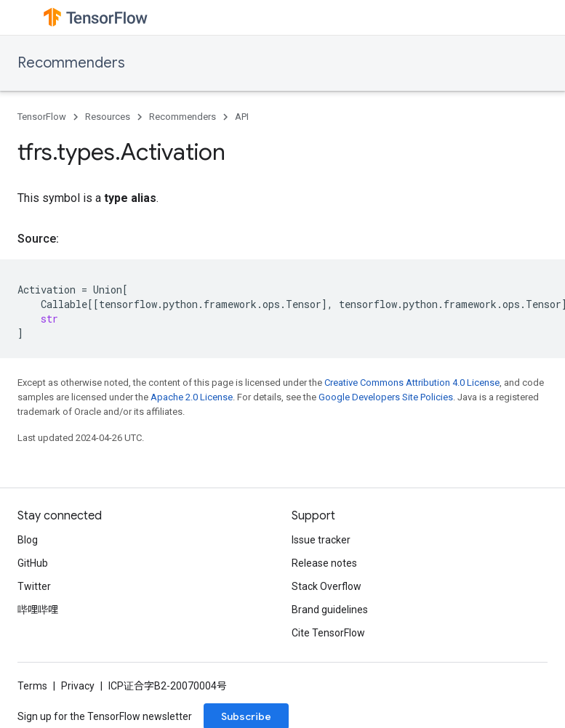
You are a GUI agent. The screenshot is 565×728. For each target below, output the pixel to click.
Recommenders (71, 63)
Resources (108, 117)
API (242, 117)
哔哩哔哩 (38, 610)
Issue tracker (321, 540)
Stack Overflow (326, 586)
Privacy (78, 686)
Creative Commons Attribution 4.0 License (412, 383)
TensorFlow (42, 117)
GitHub (33, 563)
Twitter (34, 586)
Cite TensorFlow (328, 633)
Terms (32, 686)
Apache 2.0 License (192, 397)
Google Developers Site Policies (386, 397)
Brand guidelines (330, 610)
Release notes (324, 563)
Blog (28, 540)
